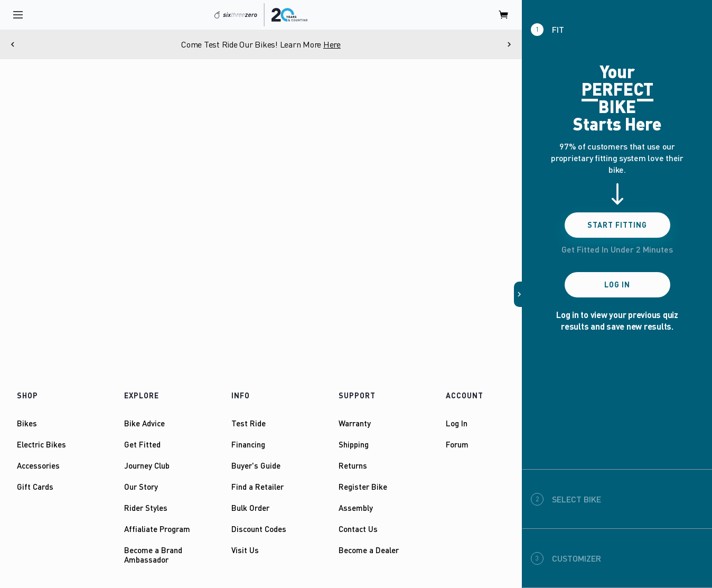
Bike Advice (144, 423)
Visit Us (245, 550)
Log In (457, 423)
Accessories (38, 465)
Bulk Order (250, 508)
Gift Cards (35, 487)
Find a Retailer (257, 487)
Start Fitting (617, 225)
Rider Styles (146, 508)
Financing (248, 444)
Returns (353, 465)
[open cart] (504, 15)
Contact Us (358, 529)
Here (332, 44)
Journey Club (147, 465)
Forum (457, 444)
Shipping (354, 444)
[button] (518, 294)
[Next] (509, 44)
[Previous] (13, 44)
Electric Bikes (41, 444)
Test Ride (249, 423)
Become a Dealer (369, 550)
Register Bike (363, 487)
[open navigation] (18, 15)
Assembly (356, 508)
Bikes (27, 423)
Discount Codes (259, 529)
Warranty (355, 423)
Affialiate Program (157, 529)
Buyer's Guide (256, 465)
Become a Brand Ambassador (153, 555)
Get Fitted (142, 444)
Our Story (141, 487)
